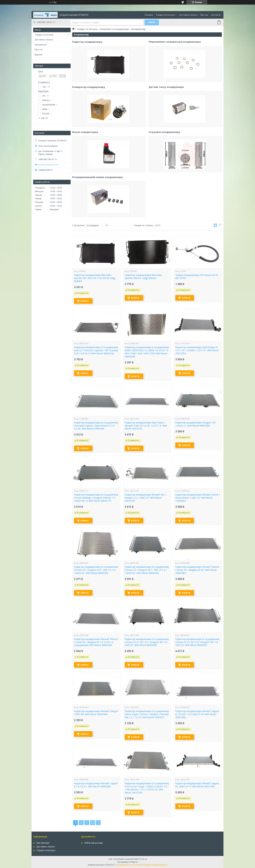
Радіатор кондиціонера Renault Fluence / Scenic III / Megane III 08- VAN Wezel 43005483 (197, 570)
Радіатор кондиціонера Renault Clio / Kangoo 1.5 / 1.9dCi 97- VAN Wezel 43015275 (145, 498)
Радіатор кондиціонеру (87, 71)
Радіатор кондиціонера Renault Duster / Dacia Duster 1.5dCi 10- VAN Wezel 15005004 (198, 498)
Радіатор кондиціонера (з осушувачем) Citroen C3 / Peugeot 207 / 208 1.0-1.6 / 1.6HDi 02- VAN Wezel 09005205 (96, 570)
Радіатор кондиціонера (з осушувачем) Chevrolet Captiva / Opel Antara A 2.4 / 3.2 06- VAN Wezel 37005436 (96, 426)
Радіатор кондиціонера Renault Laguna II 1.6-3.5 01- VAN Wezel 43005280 (96, 785)
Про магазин (43, 843)
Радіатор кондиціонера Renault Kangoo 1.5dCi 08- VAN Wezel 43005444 (96, 713)
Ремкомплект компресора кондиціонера (175, 70)
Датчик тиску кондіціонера (166, 115)
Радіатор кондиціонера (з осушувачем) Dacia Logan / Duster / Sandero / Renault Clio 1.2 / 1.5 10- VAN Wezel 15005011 (147, 714)
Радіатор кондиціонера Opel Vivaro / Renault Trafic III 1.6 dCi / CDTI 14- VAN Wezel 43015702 (146, 426)
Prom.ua (143, 859)
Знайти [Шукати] (152, 22)
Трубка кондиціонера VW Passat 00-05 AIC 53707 (197, 277)
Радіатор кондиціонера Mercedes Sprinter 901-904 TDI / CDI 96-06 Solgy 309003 (95, 278)
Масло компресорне (85, 161)
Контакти (216, 15)
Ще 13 (44, 118)
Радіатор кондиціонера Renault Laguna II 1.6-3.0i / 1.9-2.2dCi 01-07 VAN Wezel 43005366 (197, 714)
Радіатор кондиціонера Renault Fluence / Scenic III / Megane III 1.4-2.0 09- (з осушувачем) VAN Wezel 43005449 (96, 642)
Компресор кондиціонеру (89, 116)
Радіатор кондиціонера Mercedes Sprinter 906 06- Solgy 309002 (143, 277)
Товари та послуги (165, 15)
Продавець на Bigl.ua (128, 862)
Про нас (204, 15)
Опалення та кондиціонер (114, 29)
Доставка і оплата (188, 15)
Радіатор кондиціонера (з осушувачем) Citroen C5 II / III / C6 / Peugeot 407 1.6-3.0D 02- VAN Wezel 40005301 (197, 642)
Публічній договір (94, 843)
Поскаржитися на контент (128, 865)
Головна (149, 15)
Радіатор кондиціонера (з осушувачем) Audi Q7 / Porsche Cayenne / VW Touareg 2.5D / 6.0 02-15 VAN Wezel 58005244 (96, 350)
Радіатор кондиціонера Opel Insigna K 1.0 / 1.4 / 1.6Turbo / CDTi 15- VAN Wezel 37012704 (197, 350)
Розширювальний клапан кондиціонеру (97, 206)
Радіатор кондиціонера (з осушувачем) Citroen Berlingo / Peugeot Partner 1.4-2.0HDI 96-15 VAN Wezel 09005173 (96, 498)
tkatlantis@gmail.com (48, 165)
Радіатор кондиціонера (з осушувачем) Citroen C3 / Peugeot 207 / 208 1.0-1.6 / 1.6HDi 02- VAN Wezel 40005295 (147, 570)
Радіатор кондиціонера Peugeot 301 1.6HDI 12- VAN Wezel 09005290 (196, 424)
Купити (85, 301)
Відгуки (38, 54)
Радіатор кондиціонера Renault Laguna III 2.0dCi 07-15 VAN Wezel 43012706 (197, 785)
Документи (41, 45)
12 (93, 823)
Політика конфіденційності (155, 865)
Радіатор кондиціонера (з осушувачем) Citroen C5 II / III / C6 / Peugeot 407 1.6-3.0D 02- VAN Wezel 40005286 (147, 642)
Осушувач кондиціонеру (164, 160)
